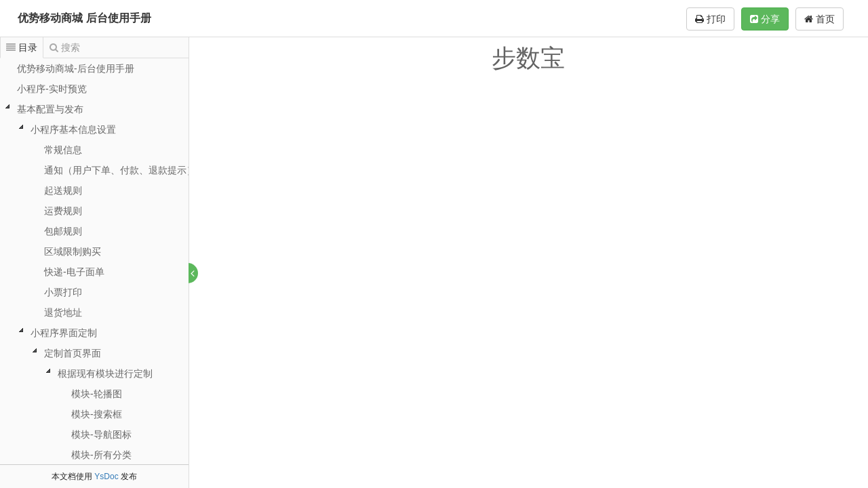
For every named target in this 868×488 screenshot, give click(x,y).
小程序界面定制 (64, 333)
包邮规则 (63, 231)
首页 (820, 19)
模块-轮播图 (97, 394)
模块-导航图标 (101, 434)
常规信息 (63, 150)
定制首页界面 (73, 353)
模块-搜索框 (97, 414)
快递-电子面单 (74, 272)
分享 (765, 19)
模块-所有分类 (101, 455)
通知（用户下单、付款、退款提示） (120, 170)
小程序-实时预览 (52, 89)
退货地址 (63, 312)
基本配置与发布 (50, 109)
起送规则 (63, 190)
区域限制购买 (73, 251)
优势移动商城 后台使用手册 (84, 18)
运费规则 (63, 211)
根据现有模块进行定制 (105, 373)
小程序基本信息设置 (73, 129)
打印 (710, 19)
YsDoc (106, 476)
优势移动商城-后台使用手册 (76, 68)
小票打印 (63, 292)
